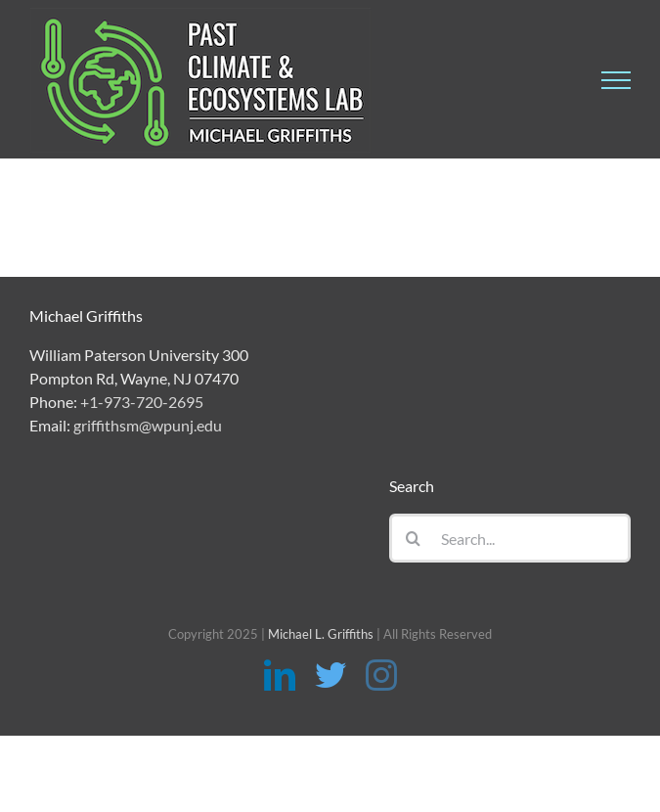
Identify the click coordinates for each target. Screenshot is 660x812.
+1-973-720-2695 (142, 402)
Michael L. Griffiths (321, 634)
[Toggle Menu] (616, 80)
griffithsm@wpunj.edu (148, 425)
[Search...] (510, 538)
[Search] (414, 538)
